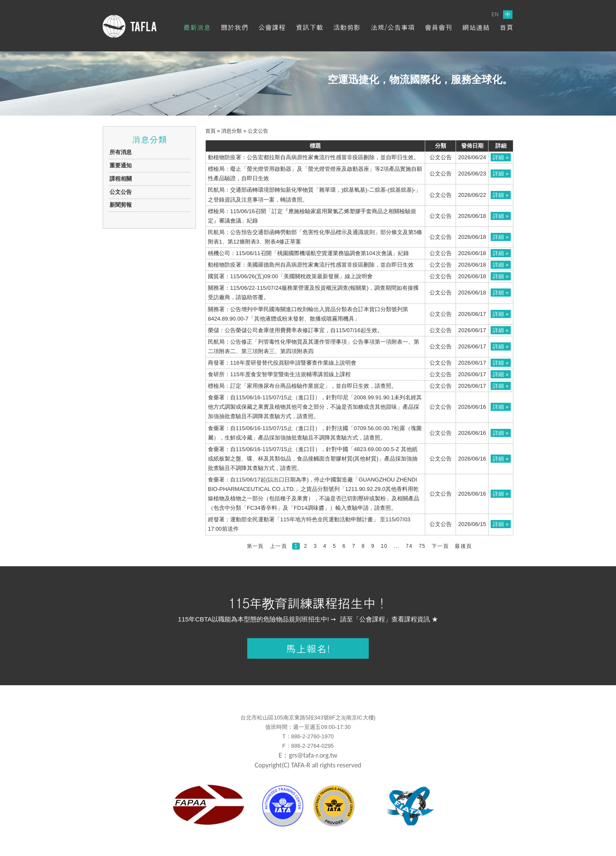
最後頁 (463, 546)
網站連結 (476, 27)
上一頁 (278, 546)
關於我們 (234, 27)
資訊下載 (309, 27)
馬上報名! (308, 648)
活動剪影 (347, 27)
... (397, 546)
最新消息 (197, 27)
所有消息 (121, 152)
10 (384, 546)
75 (422, 546)
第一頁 (255, 546)
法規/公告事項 (392, 27)
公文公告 (121, 192)
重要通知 (121, 165)
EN (495, 15)
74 (409, 546)
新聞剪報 (121, 205)
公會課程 (272, 27)
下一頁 (440, 546)
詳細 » (501, 157)
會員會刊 (438, 27)
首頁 (506, 27)
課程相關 (121, 179)
